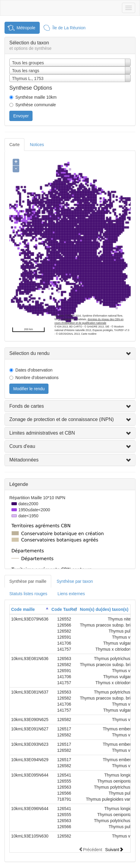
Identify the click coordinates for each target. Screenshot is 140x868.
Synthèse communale (36, 105)
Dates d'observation (34, 370)
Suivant (114, 849)
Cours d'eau (22, 446)
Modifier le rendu (29, 389)
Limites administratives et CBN (42, 433)
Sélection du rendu (29, 353)
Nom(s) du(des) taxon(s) (104, 609)
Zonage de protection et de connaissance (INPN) (62, 419)
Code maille (23, 609)
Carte (14, 145)
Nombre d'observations (37, 378)
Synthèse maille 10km (36, 97)
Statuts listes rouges (28, 594)
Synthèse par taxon (75, 581)
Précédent (90, 849)
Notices (37, 145)
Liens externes (71, 594)
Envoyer (21, 116)
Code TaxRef (64, 609)
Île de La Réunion (69, 28)
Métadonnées (24, 460)
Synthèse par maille (28, 581)
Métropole (26, 28)
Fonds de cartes (27, 406)
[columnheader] (30, 610)
